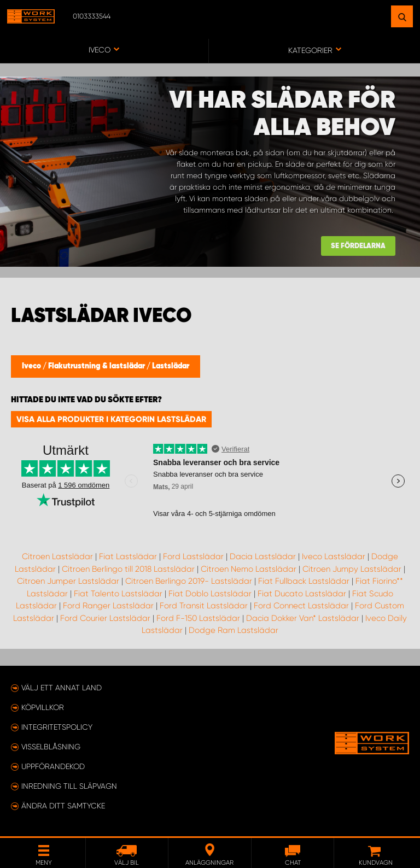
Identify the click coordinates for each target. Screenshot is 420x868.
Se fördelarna (358, 246)
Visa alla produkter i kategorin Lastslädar (111, 419)
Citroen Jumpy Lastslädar (352, 569)
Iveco (32, 366)
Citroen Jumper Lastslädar (68, 581)
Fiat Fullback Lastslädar (304, 581)
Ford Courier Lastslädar (105, 618)
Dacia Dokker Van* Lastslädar (303, 618)
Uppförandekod (53, 766)
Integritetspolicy (57, 727)
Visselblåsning (51, 747)
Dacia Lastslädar (263, 556)
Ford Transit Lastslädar (204, 606)
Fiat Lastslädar (128, 556)
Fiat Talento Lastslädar (118, 594)
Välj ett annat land (62, 688)
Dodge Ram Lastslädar (234, 630)
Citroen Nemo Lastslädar (249, 569)
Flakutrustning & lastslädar (97, 366)
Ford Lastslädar (193, 556)
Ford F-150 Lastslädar (198, 618)
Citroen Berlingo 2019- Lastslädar (189, 581)
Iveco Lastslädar (334, 556)
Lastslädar (171, 366)
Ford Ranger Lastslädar (108, 606)
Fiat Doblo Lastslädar (210, 594)
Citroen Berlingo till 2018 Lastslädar (128, 569)
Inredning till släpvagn (69, 786)
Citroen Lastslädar (57, 556)
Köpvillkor (43, 707)
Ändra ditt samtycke (63, 806)
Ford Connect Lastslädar (301, 606)
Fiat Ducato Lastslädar (302, 594)
